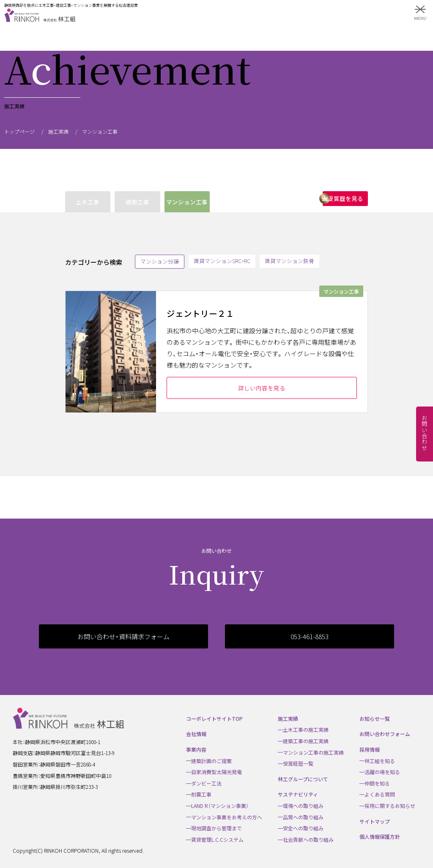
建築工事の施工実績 (306, 741)
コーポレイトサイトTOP (214, 718)
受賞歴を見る (345, 198)
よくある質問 (380, 794)
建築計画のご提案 (211, 761)
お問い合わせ (425, 433)
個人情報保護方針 (380, 836)
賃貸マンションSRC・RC (222, 261)
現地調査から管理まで (216, 828)
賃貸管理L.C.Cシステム (217, 839)
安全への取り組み (303, 828)
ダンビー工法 (206, 783)
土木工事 (88, 202)
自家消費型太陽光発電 (216, 772)
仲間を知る (377, 783)
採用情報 (370, 749)
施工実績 (58, 131)
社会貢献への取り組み (308, 839)
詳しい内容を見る (262, 388)
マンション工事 (187, 202)
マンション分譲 (160, 261)
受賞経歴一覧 (298, 763)
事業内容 (196, 749)
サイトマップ (375, 821)
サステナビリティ (298, 794)
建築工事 (137, 202)
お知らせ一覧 (375, 718)
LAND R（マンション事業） (220, 806)
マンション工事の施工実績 (313, 752)
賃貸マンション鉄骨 (289, 261)
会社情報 (196, 734)
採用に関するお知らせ (390, 806)
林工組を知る (380, 761)
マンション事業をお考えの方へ (227, 817)
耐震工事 (201, 794)
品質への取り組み (303, 817)
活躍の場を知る (382, 772)
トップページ (19, 131)
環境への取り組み (303, 806)
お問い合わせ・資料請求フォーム (123, 636)
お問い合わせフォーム (385, 734)
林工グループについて (303, 779)
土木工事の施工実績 (306, 729)
